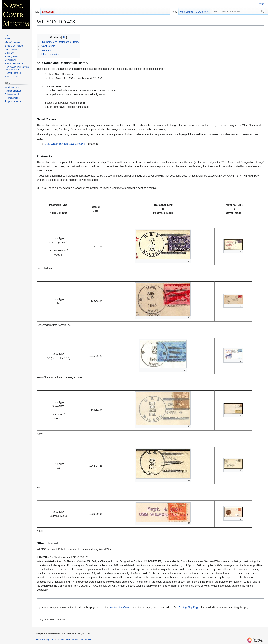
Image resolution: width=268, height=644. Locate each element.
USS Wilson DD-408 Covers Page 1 (65, 144)
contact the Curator (121, 607)
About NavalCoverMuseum (65, 639)
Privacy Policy (43, 639)
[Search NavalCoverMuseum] (238, 11)
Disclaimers (85, 639)
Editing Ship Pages (190, 607)
